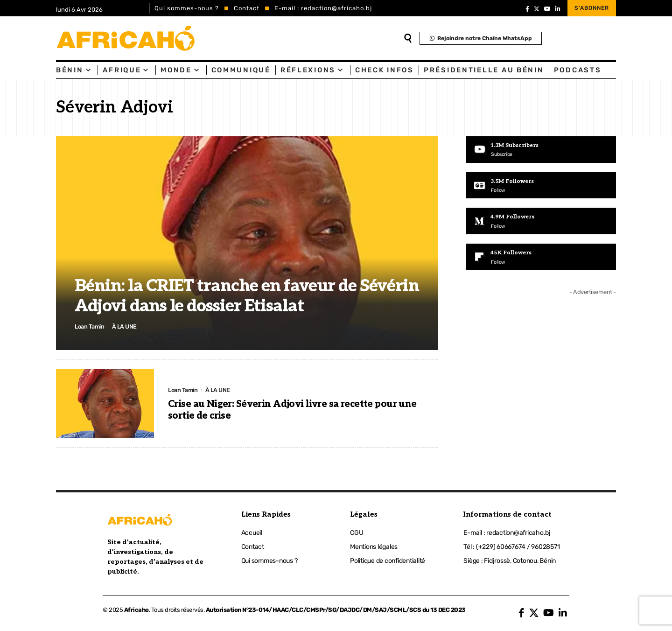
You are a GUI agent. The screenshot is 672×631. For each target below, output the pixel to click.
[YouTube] (547, 9)
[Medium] (541, 222)
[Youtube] (541, 150)
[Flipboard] (541, 259)
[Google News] (541, 186)
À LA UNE (126, 326)
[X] (537, 9)
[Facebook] (527, 9)
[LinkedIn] (558, 9)
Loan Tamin (90, 326)
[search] (408, 38)
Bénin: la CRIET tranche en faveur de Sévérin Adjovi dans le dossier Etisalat (247, 296)
